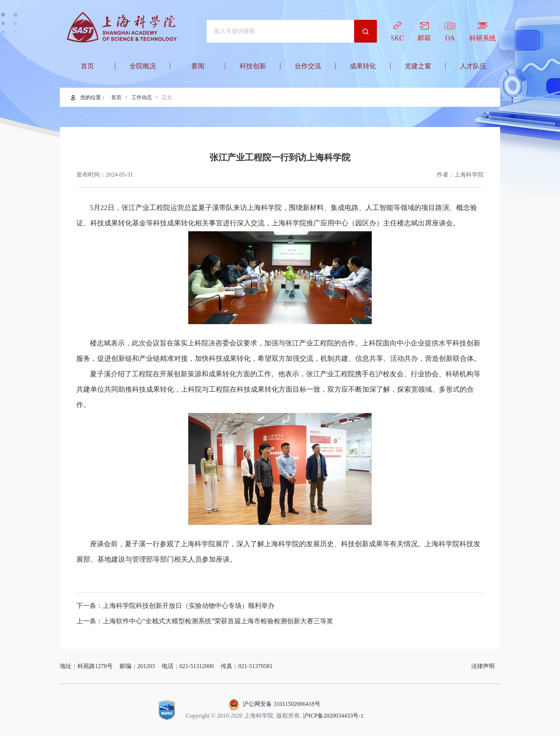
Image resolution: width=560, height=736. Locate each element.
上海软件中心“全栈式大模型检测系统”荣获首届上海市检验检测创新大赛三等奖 (218, 621)
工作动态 (142, 97)
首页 (116, 97)
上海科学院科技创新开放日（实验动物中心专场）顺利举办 (189, 606)
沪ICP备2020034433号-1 (333, 716)
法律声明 (483, 666)
